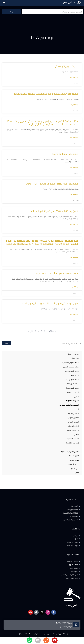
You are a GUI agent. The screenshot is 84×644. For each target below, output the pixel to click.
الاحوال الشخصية (73, 392)
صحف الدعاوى (74, 464)
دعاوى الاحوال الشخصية (70, 451)
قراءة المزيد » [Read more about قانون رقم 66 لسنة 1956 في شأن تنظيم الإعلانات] (74, 224)
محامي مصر (69, 2)
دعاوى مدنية (74, 460)
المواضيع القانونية (72, 443)
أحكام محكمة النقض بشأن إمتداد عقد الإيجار (57, 274)
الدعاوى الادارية (73, 413)
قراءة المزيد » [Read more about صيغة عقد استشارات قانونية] (74, 167)
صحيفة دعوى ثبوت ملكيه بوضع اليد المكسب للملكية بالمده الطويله (46, 94)
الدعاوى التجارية (73, 418)
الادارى (77, 396)
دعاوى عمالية (74, 456)
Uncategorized (74, 354)
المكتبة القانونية (73, 439)
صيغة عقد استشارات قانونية (65, 154)
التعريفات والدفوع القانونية (69, 405)
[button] (4, 3)
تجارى (77, 447)
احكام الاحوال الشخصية (70, 363)
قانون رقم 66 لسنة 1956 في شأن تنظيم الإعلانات (55, 211)
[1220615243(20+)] (76, 625)
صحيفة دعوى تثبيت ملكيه (66, 66)
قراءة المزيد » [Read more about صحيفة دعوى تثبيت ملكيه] (74, 77)
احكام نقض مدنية (72, 388)
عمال (77, 473)
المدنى (76, 435)
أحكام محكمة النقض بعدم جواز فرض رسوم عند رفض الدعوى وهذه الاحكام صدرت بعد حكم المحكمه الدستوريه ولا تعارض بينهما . (42, 123)
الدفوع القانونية (73, 426)
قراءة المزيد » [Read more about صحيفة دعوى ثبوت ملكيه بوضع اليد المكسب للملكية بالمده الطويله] (74, 105)
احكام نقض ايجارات (72, 371)
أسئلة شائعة (75, 358)
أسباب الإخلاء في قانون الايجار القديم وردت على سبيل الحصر (50, 303)
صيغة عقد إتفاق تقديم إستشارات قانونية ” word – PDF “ (52, 184)
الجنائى (76, 409)
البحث (80, 338)
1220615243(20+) (64, 623)
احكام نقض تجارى (72, 375)
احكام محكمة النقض (71, 367)
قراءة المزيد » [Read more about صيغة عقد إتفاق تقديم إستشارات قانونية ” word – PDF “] (74, 195)
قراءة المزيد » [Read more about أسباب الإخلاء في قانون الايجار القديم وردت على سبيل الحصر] (74, 314)
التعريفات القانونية (72, 401)
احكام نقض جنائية (72, 379)
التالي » (31, 331)
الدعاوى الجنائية (73, 422)
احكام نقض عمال (73, 384)
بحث (11, 12)
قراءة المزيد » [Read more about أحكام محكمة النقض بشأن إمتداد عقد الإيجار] (74, 287)
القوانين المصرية (73, 430)
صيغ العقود (75, 468)
